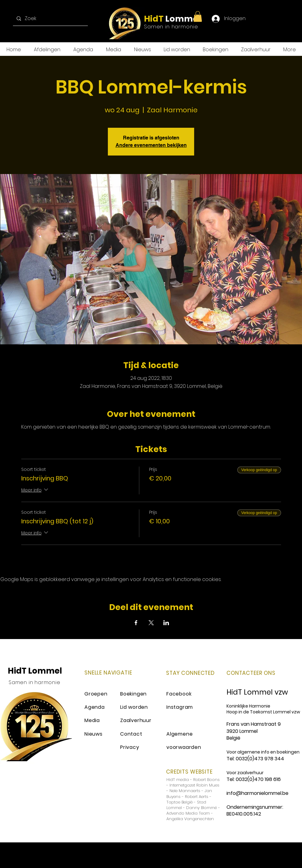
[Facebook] (252, 19)
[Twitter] (264, 19)
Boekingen (133, 694)
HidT (154, 19)
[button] (198, 17)
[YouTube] (289, 19)
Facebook (179, 694)
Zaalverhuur (136, 720)
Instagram (180, 707)
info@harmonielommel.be (257, 793)
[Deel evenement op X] (151, 623)
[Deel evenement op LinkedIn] (166, 623)
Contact (131, 734)
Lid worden (134, 707)
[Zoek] (50, 19)
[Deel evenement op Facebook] (136, 623)
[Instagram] (276, 19)
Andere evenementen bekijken (151, 145)
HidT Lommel (35, 671)
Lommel (182, 19)
